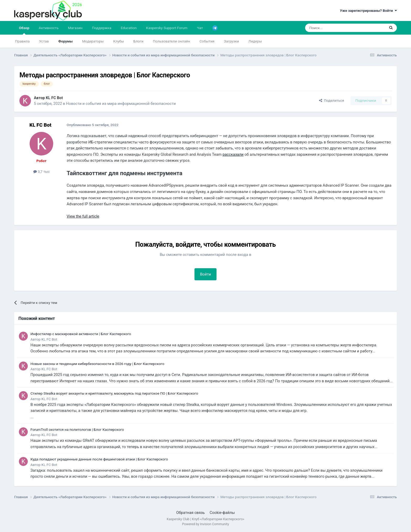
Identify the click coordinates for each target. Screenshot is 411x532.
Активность (49, 28)
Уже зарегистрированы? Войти (368, 10)
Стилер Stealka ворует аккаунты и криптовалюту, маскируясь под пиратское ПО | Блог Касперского (114, 393)
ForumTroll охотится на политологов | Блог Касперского (77, 429)
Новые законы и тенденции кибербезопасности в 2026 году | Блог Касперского (97, 364)
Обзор (24, 30)
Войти (206, 274)
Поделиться (332, 100)
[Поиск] (333, 28)
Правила (22, 41)
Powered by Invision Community (205, 524)
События (207, 41)
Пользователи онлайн (171, 41)
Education (129, 28)
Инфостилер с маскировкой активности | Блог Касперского (81, 334)
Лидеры (255, 41)
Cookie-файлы (222, 513)
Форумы (65, 41)
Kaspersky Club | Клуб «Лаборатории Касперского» (206, 519)
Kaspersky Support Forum (167, 28)
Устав (44, 41)
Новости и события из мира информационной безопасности (121, 104)
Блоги (138, 41)
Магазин (75, 28)
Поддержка (102, 28)
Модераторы (93, 41)
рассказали (233, 154)
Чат (200, 28)
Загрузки (231, 41)
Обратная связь (190, 513)
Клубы (119, 41)
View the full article (83, 216)
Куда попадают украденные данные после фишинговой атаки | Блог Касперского (99, 459)
